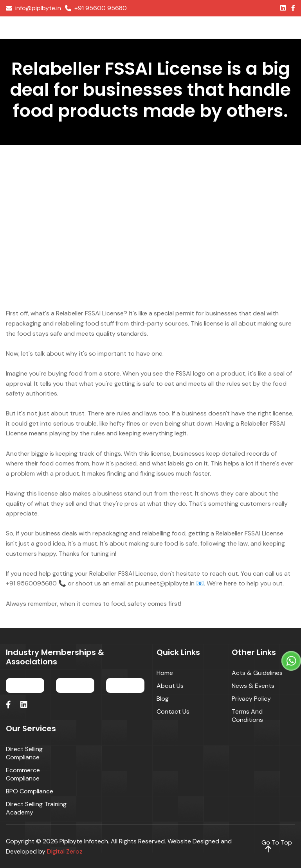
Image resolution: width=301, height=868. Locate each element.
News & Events (253, 686)
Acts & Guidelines (257, 673)
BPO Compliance (30, 791)
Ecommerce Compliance (23, 774)
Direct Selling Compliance (24, 753)
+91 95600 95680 (96, 8)
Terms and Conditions (247, 716)
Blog (163, 699)
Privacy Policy (251, 699)
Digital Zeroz (65, 851)
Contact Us (173, 711)
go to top (277, 846)
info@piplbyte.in (33, 8)
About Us (170, 686)
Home (165, 673)
